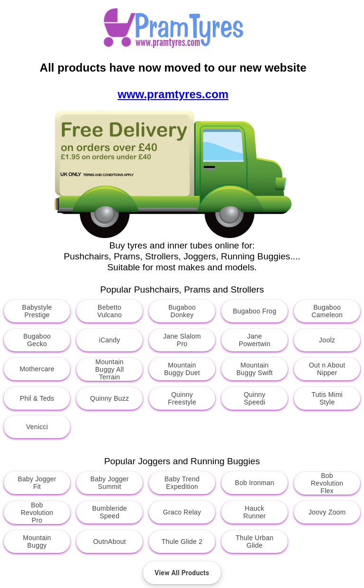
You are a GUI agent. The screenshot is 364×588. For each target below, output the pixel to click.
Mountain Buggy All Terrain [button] (110, 369)
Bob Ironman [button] (254, 483)
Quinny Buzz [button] (109, 398)
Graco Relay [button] (182, 512)
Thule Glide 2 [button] (182, 542)
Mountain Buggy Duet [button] (182, 369)
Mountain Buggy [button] (37, 542)
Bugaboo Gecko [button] (37, 340)
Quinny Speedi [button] (255, 398)
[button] (182, 573)
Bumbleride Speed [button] (109, 512)
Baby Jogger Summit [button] (109, 483)
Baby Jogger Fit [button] (37, 483)
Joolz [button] (327, 340)
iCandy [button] (109, 340)
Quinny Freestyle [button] (182, 398)
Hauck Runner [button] (254, 512)
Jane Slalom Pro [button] (182, 340)
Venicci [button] (37, 427)
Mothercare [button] (37, 369)
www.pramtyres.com (173, 94)
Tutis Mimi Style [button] (327, 398)
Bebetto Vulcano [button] (109, 311)
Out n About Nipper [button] (327, 369)
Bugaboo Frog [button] (255, 311)
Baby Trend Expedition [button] (182, 483)
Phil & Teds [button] (37, 398)
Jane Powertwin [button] (255, 340)
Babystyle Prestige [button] (37, 311)
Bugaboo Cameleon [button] (327, 311)
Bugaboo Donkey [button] (182, 311)
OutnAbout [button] (109, 542)
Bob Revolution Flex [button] (327, 483)
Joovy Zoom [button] (327, 512)
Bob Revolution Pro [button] (37, 513)
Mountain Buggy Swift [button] (255, 369)
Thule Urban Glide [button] (255, 542)
